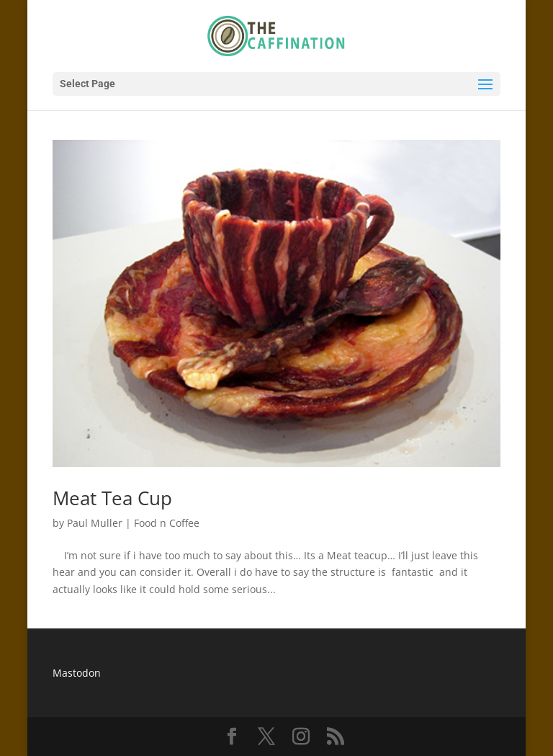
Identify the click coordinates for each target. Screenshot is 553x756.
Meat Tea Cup (112, 498)
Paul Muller (95, 523)
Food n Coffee (167, 523)
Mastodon (77, 673)
